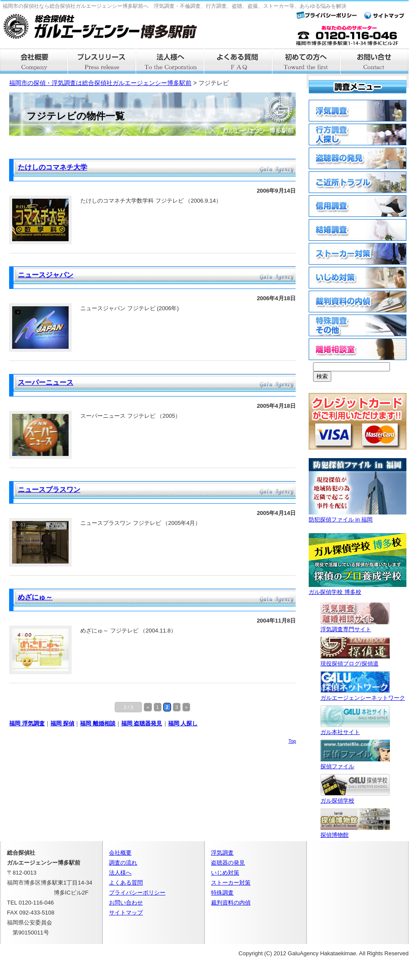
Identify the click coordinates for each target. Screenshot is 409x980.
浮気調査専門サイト (355, 626)
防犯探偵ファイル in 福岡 (358, 516)
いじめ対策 (225, 873)
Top (292, 741)
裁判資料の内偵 (231, 903)
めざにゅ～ (35, 597)
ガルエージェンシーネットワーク (363, 694)
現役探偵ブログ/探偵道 (355, 660)
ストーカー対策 (231, 883)
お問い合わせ (126, 903)
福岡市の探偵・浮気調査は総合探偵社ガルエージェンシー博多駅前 (100, 83)
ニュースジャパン (46, 275)
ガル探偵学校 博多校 (358, 588)
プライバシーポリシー (137, 893)
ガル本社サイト (355, 729)
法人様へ (170, 61)
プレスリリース (102, 61)
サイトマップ (126, 913)
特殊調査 (222, 893)
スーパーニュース (46, 382)
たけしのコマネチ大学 (53, 167)
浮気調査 (222, 853)
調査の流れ (123, 863)
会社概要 (34, 61)
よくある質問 (239, 61)
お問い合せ (375, 61)
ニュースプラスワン (49, 490)
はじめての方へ (307, 61)
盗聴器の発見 (228, 863)
